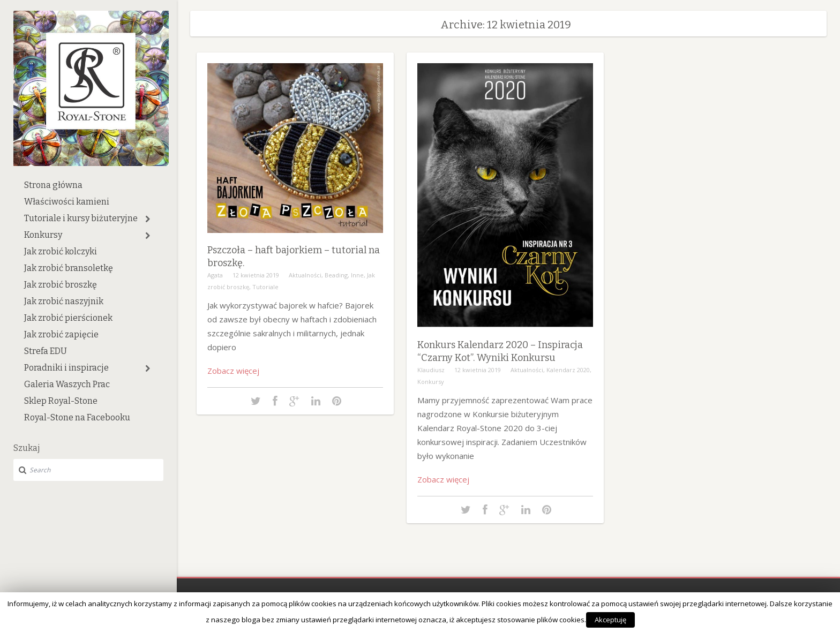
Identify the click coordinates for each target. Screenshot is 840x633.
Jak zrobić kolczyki (61, 251)
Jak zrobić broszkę (61, 285)
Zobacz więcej (233, 371)
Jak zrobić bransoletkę (69, 268)
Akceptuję (610, 620)
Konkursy (43, 235)
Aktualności (305, 275)
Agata (215, 275)
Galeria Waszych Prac (67, 384)
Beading (336, 275)
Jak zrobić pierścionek (68, 318)
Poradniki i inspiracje (66, 368)
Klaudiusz (431, 370)
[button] (148, 219)
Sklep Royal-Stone (61, 401)
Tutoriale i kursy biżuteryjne (81, 218)
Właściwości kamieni (67, 202)
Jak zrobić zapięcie (61, 334)
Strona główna (53, 185)
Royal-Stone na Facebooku (77, 417)
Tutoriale (265, 287)
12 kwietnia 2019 (256, 275)
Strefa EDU (46, 351)
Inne (357, 275)
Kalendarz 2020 (568, 370)
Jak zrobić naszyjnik (64, 301)
